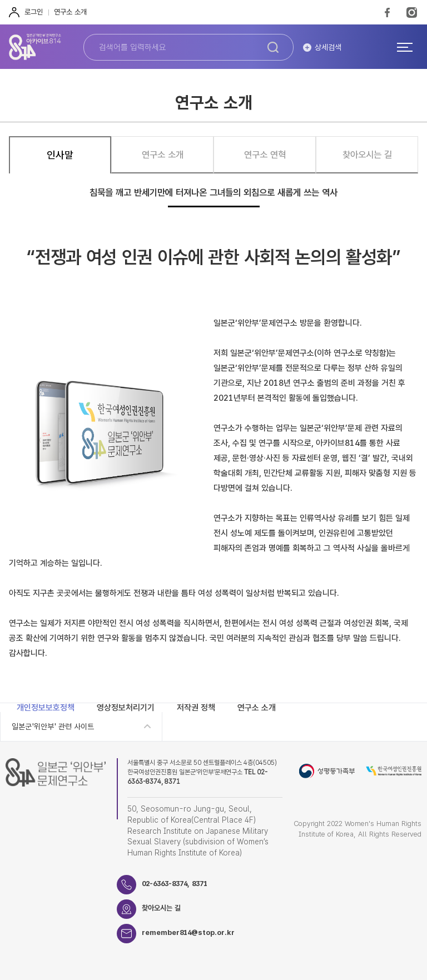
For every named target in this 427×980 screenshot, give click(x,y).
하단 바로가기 (0, 0)
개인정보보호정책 (46, 708)
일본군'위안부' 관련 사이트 (53, 727)
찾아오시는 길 (161, 908)
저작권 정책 (196, 708)
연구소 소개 (70, 12)
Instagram (412, 12)
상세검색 (328, 47)
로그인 (34, 12)
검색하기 (273, 47)
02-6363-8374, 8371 (175, 884)
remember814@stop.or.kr (188, 932)
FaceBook (387, 12)
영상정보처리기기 (126, 708)
